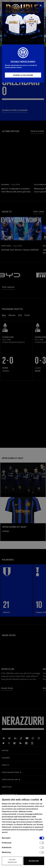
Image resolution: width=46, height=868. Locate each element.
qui (14, 822)
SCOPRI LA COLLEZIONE (23, 75)
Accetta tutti (34, 861)
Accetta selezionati (12, 861)
